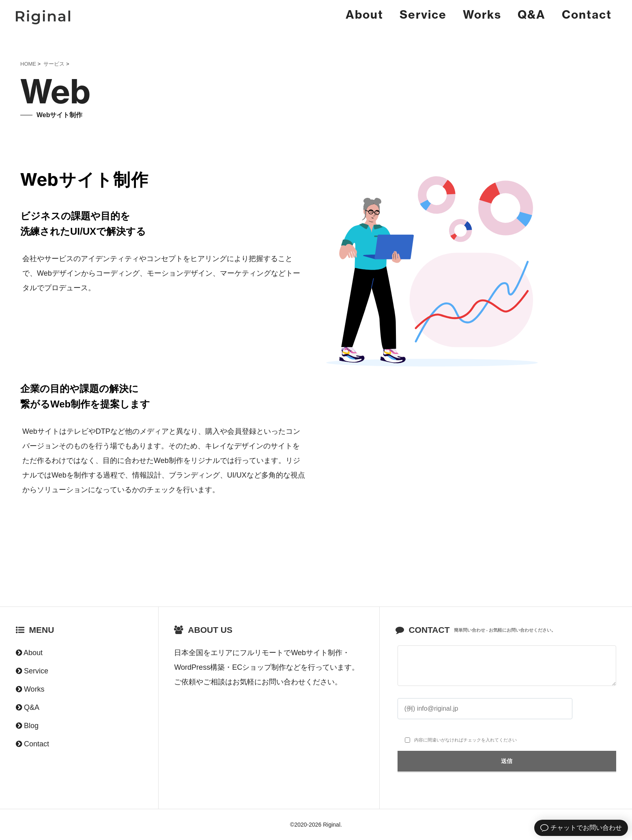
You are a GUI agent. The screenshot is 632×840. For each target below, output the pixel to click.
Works (482, 14)
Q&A (532, 14)
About (364, 14)
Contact (587, 14)
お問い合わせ (284, 682)
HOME (28, 64)
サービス (54, 64)
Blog (31, 726)
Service (423, 14)
